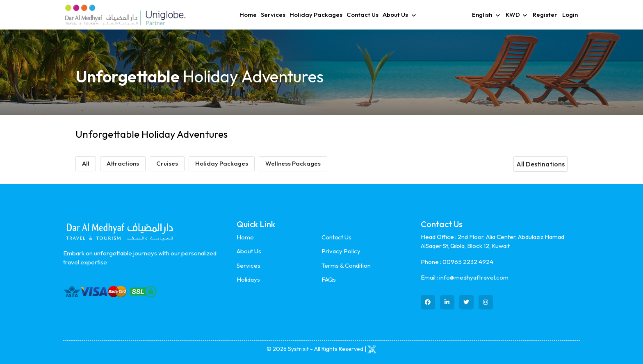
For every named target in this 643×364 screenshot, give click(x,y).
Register (545, 15)
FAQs (329, 279)
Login (570, 15)
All (86, 163)
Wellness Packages (293, 163)
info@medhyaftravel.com (474, 277)
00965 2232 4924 (468, 262)
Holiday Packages (316, 15)
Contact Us (363, 15)
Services (273, 15)
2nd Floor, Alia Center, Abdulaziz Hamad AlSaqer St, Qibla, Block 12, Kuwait (493, 241)
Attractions (123, 163)
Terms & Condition (346, 265)
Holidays (248, 279)
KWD (513, 15)
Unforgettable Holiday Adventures (152, 134)
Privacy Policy (341, 251)
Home (248, 15)
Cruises (167, 163)
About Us (249, 251)
